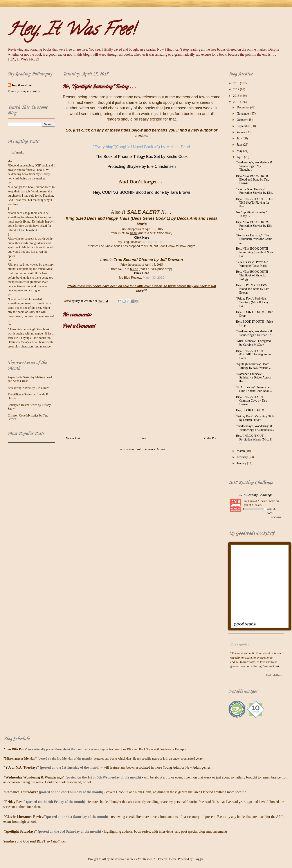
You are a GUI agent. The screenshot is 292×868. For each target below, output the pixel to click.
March (241, 451)
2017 (237, 89)
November (244, 114)
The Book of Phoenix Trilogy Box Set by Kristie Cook (141, 157)
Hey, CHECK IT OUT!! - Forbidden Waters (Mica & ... (254, 439)
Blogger (198, 859)
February (243, 457)
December (243, 107)
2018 (237, 83)
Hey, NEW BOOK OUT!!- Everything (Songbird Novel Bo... (255, 252)
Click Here (142, 238)
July (240, 138)
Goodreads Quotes (274, 675)
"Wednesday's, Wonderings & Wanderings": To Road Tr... (254, 333)
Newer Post (73, 438)
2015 (237, 102)
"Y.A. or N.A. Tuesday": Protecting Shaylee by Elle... (255, 191)
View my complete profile (24, 91)
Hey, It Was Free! (71, 31)
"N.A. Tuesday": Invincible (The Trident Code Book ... (254, 389)
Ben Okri (273, 666)
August (242, 132)
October (242, 120)
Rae (246, 501)
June (240, 145)
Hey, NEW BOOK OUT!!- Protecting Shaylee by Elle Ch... (254, 226)
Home (142, 438)
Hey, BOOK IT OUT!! (250, 410)
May (240, 151)
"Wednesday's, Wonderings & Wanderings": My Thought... (254, 166)
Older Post (211, 438)
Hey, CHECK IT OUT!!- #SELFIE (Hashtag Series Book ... (254, 355)
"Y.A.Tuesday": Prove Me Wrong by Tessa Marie (252, 264)
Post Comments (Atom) (150, 449)
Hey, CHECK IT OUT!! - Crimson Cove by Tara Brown (252, 401)
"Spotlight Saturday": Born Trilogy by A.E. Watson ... (254, 366)
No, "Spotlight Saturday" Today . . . (251, 214)
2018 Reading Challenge (256, 495)
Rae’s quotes (240, 644)
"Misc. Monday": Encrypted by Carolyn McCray (253, 343)
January (242, 463)
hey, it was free (22, 85)
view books (276, 517)
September (244, 126)
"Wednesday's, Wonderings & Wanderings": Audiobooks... (255, 428)
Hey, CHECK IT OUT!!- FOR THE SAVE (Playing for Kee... (255, 203)
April (240, 157)
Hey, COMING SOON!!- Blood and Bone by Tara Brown (142, 192)
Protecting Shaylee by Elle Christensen (141, 166)
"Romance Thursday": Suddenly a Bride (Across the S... (253, 378)
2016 (237, 96)
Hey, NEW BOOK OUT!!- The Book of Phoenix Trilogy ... (252, 275)
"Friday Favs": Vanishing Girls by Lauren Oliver (255, 418)
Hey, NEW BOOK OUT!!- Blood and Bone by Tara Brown (253, 180)
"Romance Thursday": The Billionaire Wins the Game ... (254, 239)
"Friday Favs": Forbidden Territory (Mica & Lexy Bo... (252, 302)
